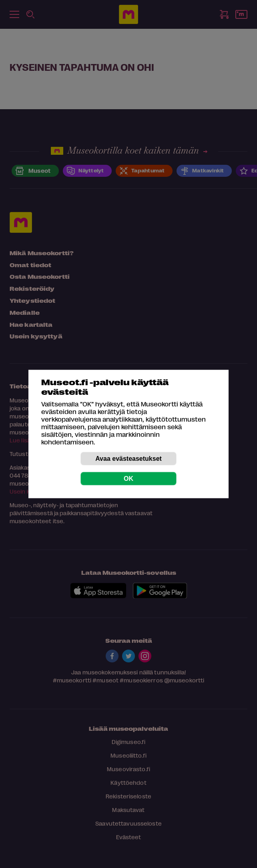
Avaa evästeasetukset (128, 459)
